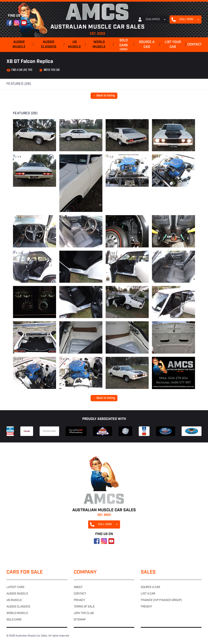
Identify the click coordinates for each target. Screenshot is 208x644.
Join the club (84, 613)
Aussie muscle (19, 45)
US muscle (75, 45)
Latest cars (15, 587)
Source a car (147, 45)
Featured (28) (19, 84)
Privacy (79, 600)
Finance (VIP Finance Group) (161, 600)
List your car (173, 45)
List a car (148, 594)
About (78, 587)
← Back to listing (104, 96)
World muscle (99, 45)
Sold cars (123, 45)
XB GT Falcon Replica (30, 62)
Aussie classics (49, 45)
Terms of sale (84, 607)
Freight (146, 607)
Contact (194, 45)
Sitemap (80, 620)
